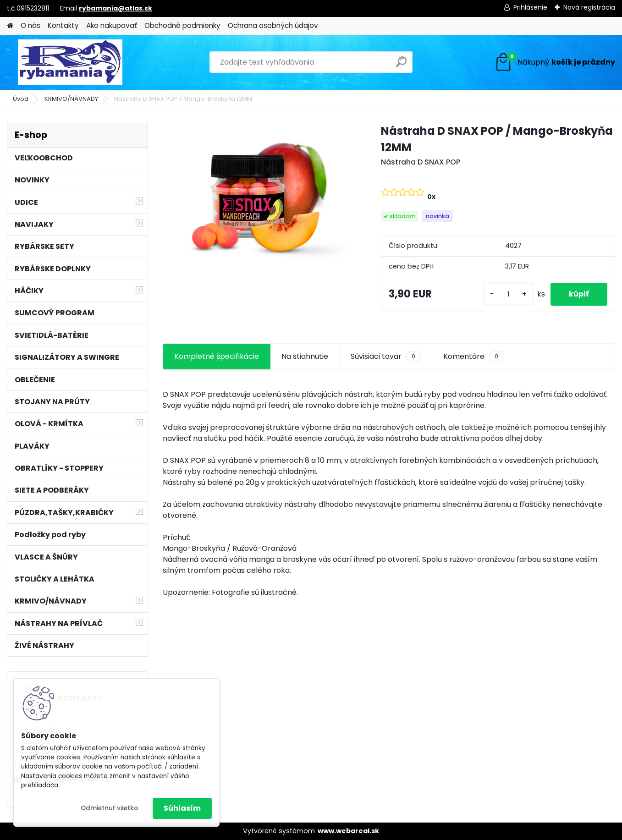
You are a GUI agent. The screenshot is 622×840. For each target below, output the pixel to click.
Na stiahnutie (305, 356)
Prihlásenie (530, 7)
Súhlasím (182, 808)
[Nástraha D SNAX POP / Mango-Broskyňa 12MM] (257, 194)
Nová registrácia (589, 7)
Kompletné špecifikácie (217, 356)
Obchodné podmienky (182, 25)
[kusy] (508, 294)
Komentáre (473, 357)
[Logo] (70, 62)
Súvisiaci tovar (386, 357)
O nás (30, 25)
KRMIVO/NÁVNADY (71, 99)
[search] (401, 65)
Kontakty (63, 25)
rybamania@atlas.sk (116, 8)
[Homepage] (10, 26)
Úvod (21, 99)
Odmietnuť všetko (109, 808)
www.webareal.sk (348, 831)
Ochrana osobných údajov (273, 25)
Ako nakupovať (112, 25)
